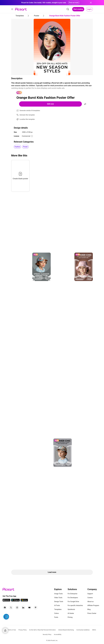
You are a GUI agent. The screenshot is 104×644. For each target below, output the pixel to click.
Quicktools (71, 609)
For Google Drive (73, 602)
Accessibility (58, 634)
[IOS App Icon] (6, 601)
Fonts (56, 617)
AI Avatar (71, 613)
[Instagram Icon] (17, 608)
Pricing (70, 617)
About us (91, 602)
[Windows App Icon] (24, 601)
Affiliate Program (93, 605)
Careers (90, 598)
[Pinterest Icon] (36, 608)
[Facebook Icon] (5, 608)
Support (90, 594)
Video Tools (58, 598)
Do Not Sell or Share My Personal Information (42, 630)
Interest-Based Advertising (66, 630)
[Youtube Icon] (29, 608)
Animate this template (27, 115)
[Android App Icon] (15, 601)
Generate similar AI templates (30, 111)
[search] (68, 9)
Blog (89, 609)
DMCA (94, 630)
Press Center (92, 613)
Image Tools (59, 594)
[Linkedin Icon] (23, 608)
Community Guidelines (83, 630)
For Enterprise (73, 594)
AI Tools (57, 605)
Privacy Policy (23, 630)
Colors (57, 613)
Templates (58, 609)
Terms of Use (12, 630)
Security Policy (47, 634)
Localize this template (27, 119)
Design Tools (59, 602)
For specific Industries (75, 605)
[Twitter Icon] (11, 608)
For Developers (73, 598)
